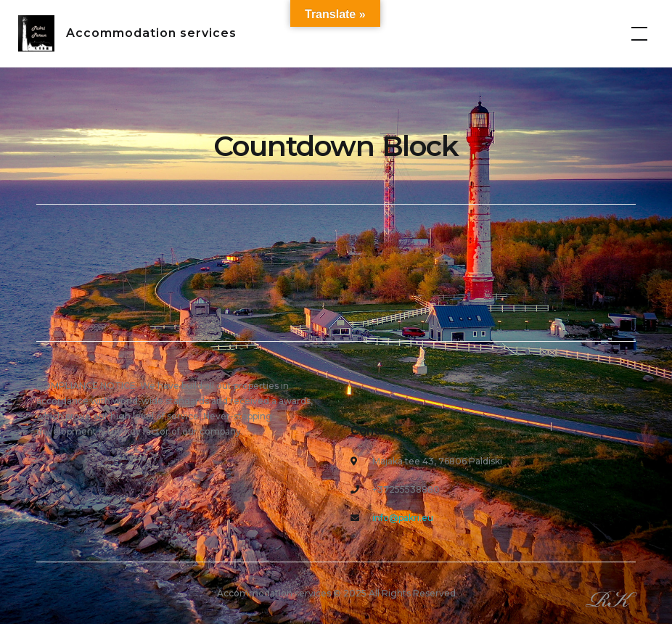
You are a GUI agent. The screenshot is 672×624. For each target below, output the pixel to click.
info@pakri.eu (403, 518)
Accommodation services (151, 33)
